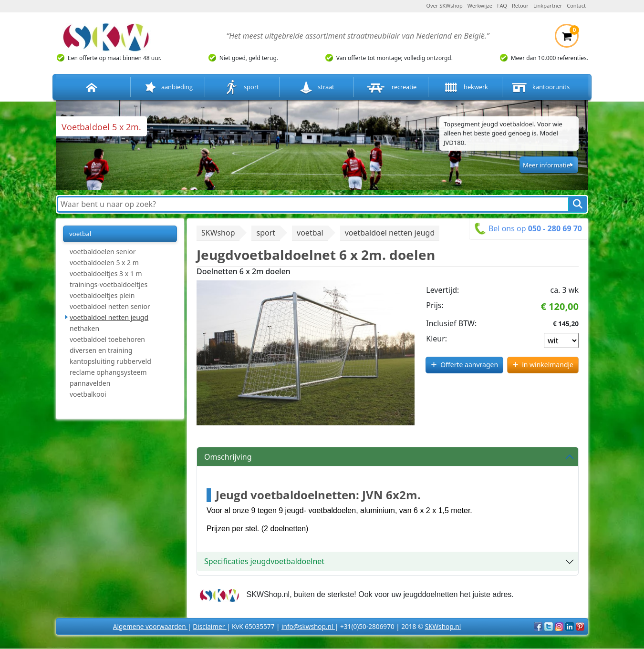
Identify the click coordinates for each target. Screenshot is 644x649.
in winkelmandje (548, 365)
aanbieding (168, 88)
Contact (576, 5)
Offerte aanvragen (469, 365)
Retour (520, 5)
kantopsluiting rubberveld (110, 361)
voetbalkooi (88, 394)
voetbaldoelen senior (103, 252)
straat (317, 88)
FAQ (502, 5)
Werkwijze (480, 5)
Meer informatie (546, 165)
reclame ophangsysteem (108, 372)
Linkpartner (548, 5)
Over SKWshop (444, 5)
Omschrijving (228, 457)
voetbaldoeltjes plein (102, 295)
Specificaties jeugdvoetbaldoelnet (264, 561)
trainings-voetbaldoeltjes (109, 284)
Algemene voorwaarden (150, 626)
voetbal (80, 234)
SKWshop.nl (443, 626)
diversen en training (101, 350)
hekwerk (465, 88)
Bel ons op (535, 228)
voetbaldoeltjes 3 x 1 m (106, 273)
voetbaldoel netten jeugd (109, 317)
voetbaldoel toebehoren (107, 339)
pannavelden (90, 383)
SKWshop (218, 233)
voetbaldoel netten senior (110, 306)
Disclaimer (210, 626)
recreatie (391, 88)
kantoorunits (540, 88)
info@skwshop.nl (308, 626)
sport (242, 88)
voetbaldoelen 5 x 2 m (104, 263)
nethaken (84, 328)
